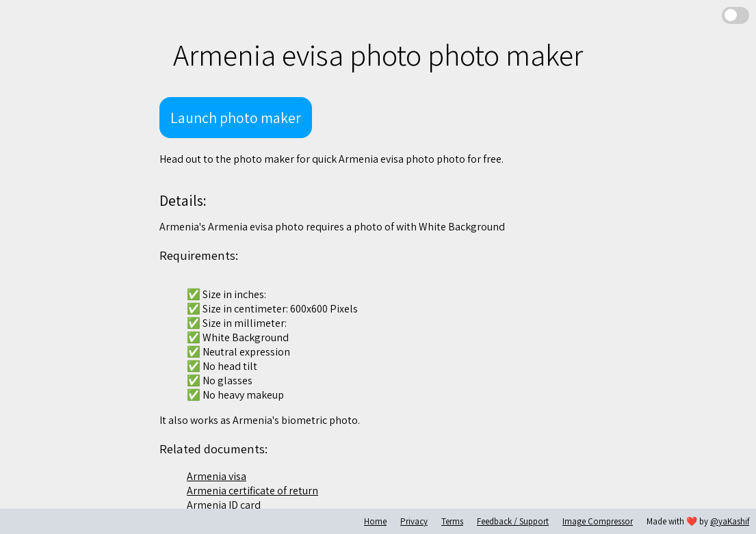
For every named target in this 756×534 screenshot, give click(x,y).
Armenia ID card (224, 505)
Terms (452, 521)
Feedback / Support (513, 521)
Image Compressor (598, 521)
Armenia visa (217, 476)
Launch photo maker (236, 118)
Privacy (414, 521)
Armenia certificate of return (252, 491)
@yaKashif (730, 521)
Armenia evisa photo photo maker (378, 55)
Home (375, 521)
